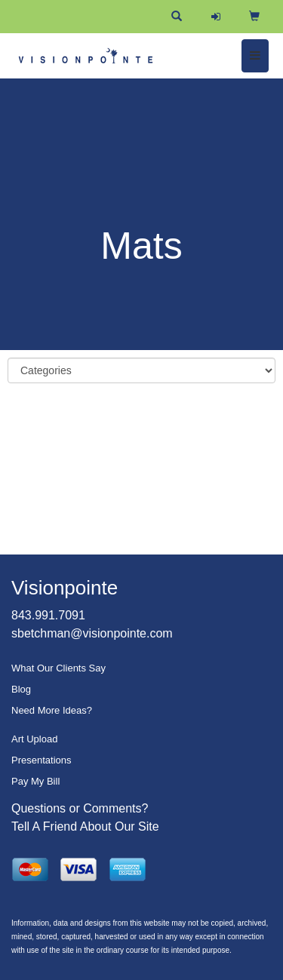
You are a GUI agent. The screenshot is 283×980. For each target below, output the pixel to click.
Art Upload (34, 739)
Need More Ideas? (52, 710)
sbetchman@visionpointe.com (92, 633)
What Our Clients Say (58, 668)
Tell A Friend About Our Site (85, 826)
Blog (21, 689)
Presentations (42, 760)
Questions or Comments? (80, 808)
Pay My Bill (35, 781)
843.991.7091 (48, 615)
